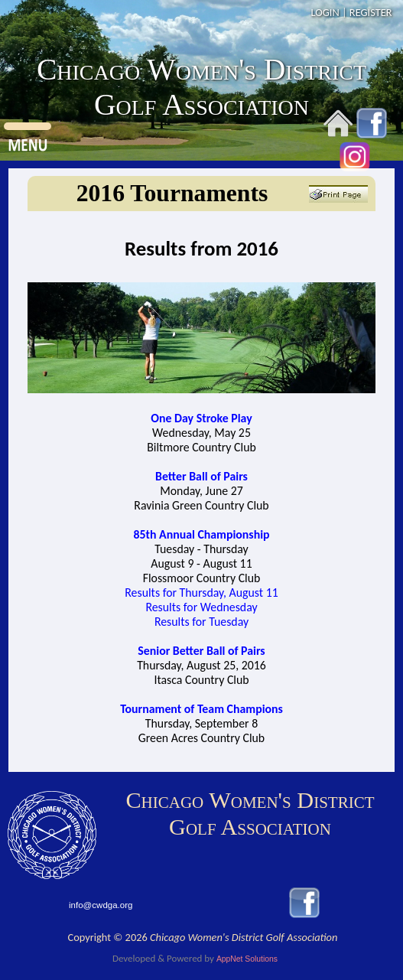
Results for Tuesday (201, 622)
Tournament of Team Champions (201, 709)
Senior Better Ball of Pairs (201, 651)
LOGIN (325, 12)
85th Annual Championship (201, 534)
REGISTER (371, 12)
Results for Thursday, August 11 (201, 593)
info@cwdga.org (101, 905)
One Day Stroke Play (201, 418)
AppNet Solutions (247, 959)
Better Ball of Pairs (201, 476)
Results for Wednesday (201, 607)
